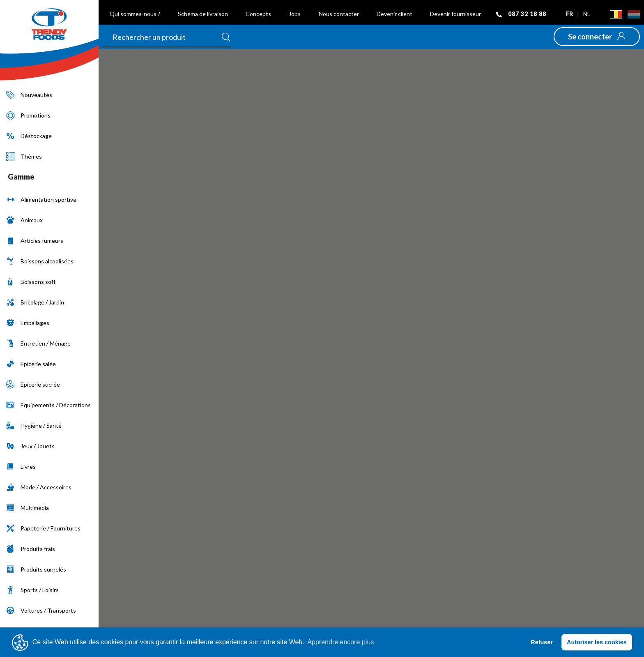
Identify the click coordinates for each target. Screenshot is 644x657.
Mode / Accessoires (39, 487)
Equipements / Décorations (48, 405)
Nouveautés (29, 95)
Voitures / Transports (41, 610)
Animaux (24, 220)
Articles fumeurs (35, 241)
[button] (597, 37)
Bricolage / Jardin (35, 302)
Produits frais (31, 549)
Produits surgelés (36, 569)
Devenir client (394, 14)
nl (587, 14)
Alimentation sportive (41, 199)
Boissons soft (31, 282)
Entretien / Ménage (38, 343)
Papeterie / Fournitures (43, 528)
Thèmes (24, 156)
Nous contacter (339, 14)
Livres (21, 467)
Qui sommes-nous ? (135, 14)
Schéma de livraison (203, 14)
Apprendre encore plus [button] (340, 642)
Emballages (28, 323)
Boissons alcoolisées (40, 261)
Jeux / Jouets (30, 446)
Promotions (28, 115)
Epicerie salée (31, 364)
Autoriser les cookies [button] (597, 642)
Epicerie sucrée (33, 384)
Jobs (295, 14)
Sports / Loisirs (32, 590)
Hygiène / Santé (34, 425)
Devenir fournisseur (455, 14)
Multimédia (28, 508)
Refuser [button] (542, 642)
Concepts (258, 14)
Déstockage (29, 136)
